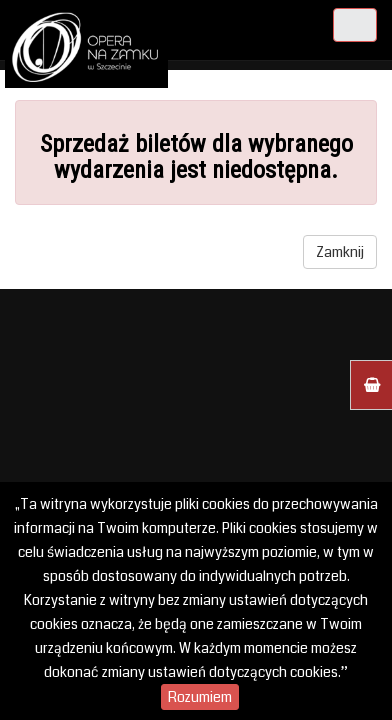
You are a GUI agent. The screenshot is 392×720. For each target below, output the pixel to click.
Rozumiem (200, 697)
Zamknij (340, 252)
